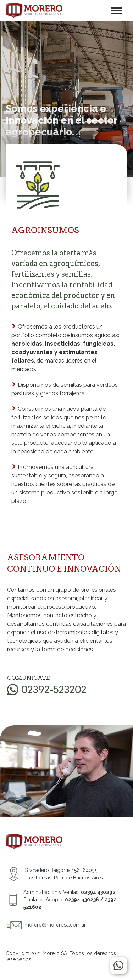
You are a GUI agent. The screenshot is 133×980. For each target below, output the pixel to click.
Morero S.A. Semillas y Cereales (34, 11)
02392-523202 (54, 690)
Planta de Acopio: (70, 903)
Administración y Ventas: (70, 892)
